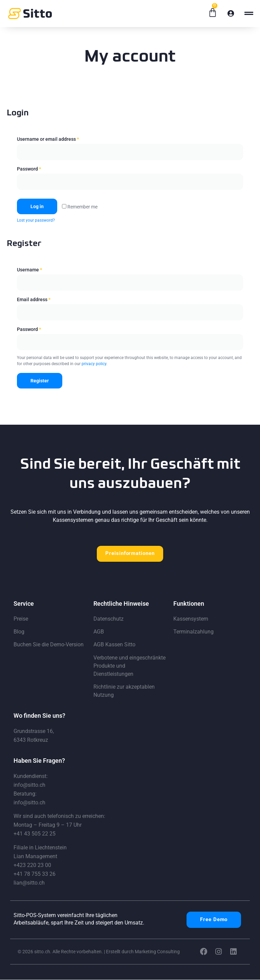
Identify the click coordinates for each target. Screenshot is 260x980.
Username (29, 270)
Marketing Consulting (157, 952)
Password (29, 169)
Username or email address (48, 139)
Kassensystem (191, 619)
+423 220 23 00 (32, 865)
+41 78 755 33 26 (35, 874)
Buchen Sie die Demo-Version (49, 645)
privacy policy (94, 364)
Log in (37, 206)
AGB (99, 632)
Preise (21, 619)
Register (40, 381)
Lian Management (35, 857)
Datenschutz (109, 619)
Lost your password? (36, 220)
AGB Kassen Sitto (114, 645)
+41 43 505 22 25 (35, 834)
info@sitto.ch (29, 785)
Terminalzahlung (193, 632)
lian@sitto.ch (29, 883)
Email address (34, 299)
